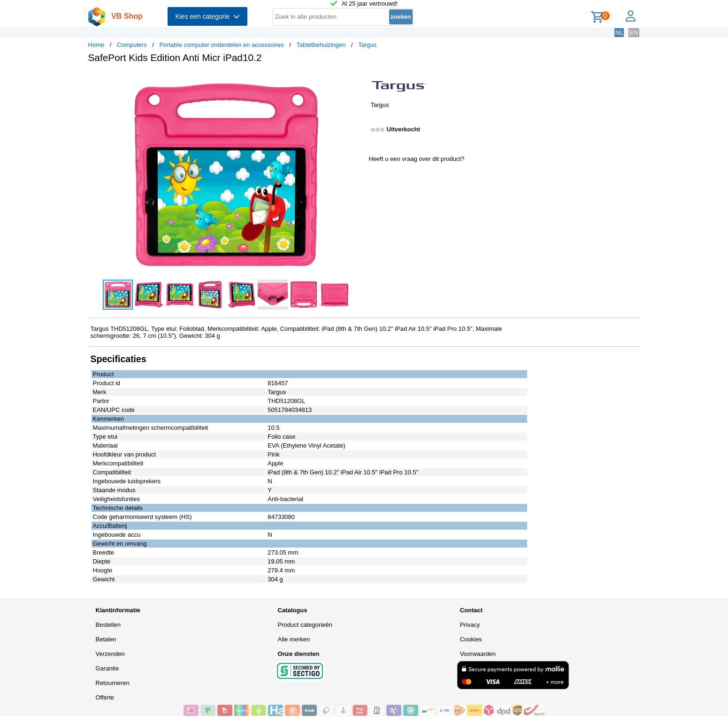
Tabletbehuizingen (321, 45)
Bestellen (108, 625)
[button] (356, 80)
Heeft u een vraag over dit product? (417, 159)
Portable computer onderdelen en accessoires (221, 45)
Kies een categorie (207, 16)
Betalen (106, 639)
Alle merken (294, 639)
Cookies (471, 639)
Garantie (107, 668)
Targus (367, 45)
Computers (132, 45)
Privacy (470, 625)
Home (96, 45)
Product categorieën (305, 625)
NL (619, 33)
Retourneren (113, 683)
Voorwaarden (478, 654)
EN (634, 33)
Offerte (105, 697)
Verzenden (110, 654)
